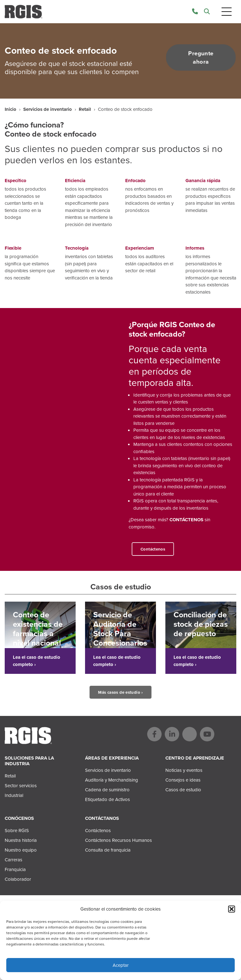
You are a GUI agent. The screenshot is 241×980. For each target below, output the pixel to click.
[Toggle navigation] (227, 12)
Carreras (13, 860)
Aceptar (121, 965)
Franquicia (15, 869)
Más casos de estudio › (121, 692)
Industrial (14, 795)
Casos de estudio (183, 790)
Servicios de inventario (48, 109)
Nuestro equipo (21, 850)
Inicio (11, 109)
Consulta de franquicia (108, 850)
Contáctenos (153, 549)
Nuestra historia (21, 840)
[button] (232, 909)
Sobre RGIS (17, 831)
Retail (85, 109)
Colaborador (18, 879)
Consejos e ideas (183, 780)
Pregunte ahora (201, 58)
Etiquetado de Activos (107, 799)
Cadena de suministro (107, 790)
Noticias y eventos (184, 770)
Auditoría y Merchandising (112, 780)
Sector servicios (21, 786)
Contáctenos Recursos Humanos (118, 840)
